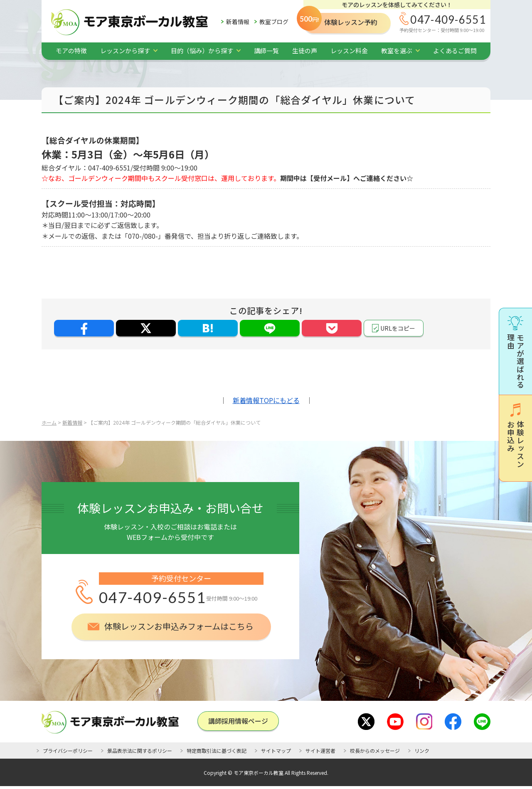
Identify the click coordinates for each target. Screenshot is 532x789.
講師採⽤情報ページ (238, 721)
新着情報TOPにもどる (266, 400)
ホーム (49, 422)
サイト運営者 (320, 751)
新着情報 (238, 22)
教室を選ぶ (397, 51)
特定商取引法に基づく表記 (217, 751)
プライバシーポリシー (68, 751)
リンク (422, 751)
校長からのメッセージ (375, 751)
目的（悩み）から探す (202, 51)
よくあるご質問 (455, 51)
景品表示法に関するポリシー (140, 751)
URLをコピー (398, 328)
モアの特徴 (71, 51)
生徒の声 (305, 51)
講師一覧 (266, 51)
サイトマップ (276, 751)
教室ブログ (274, 22)
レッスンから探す (125, 51)
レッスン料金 (349, 51)
